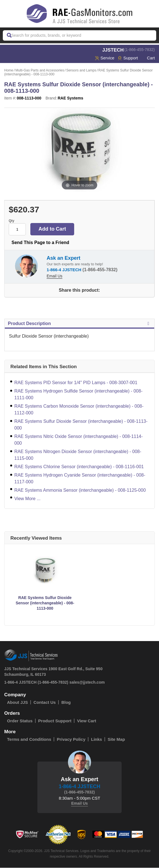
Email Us (54, 276)
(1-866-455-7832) (139, 50)
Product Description (79, 324)
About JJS (17, 703)
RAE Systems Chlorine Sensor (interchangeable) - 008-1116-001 (79, 467)
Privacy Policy (71, 740)
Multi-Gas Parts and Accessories (40, 71)
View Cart (87, 721)
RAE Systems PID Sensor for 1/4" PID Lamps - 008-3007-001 (76, 383)
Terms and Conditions (29, 740)
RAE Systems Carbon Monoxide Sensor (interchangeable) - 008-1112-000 (79, 410)
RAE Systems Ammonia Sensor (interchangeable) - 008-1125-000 (80, 490)
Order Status (20, 721)
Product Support (55, 721)
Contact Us (45, 703)
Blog (66, 703)
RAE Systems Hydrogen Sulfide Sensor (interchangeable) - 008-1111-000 (78, 395)
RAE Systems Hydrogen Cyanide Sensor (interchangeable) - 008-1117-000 (80, 479)
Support (128, 58)
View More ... (27, 499)
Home (9, 71)
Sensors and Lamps (81, 71)
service (104, 58)
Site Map (116, 740)
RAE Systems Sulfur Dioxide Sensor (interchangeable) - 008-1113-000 (81, 425)
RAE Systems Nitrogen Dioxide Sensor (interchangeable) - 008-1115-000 (78, 455)
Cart (148, 58)
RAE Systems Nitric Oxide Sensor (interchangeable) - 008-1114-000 (79, 440)
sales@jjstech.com (87, 683)
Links (96, 740)
